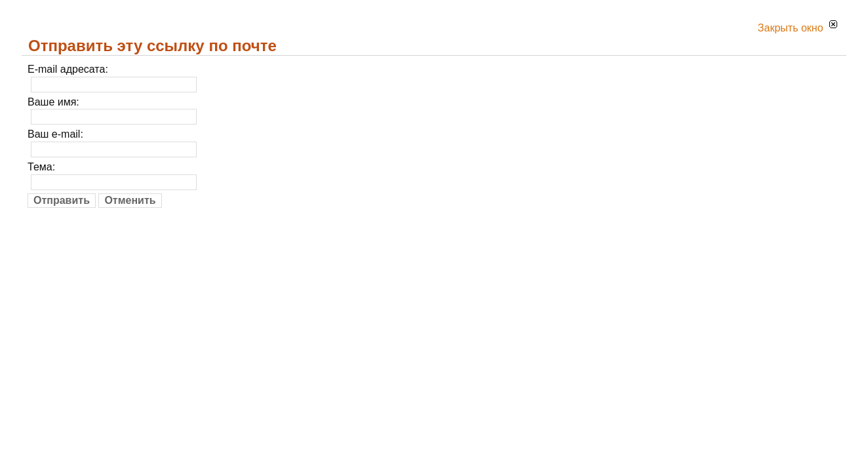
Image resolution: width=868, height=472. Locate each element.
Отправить (62, 200)
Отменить (130, 200)
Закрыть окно (798, 28)
